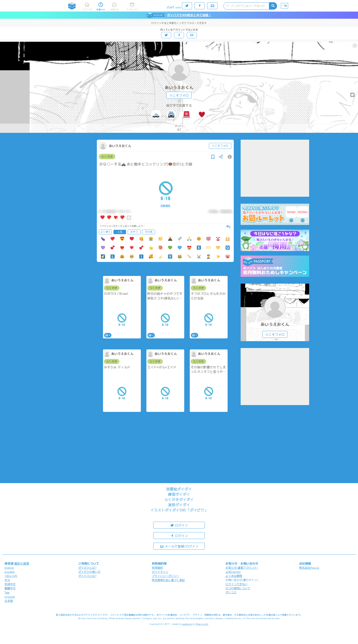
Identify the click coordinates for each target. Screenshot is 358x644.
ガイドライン (160, 572)
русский (10, 597)
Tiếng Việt (11, 576)
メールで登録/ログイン (179, 546)
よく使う (105, 232)
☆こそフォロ (179, 95)
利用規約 (157, 568)
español (10, 572)
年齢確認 (165, 206)
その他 (149, 232)
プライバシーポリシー (166, 576)
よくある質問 (234, 576)
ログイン (179, 525)
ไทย (7, 593)
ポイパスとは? (87, 576)
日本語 (9, 601)
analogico (187, 624)
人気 (120, 232)
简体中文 (10, 584)
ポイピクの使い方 (89, 572)
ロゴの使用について (238, 588)
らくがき (107, 157)
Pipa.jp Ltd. (202, 624)
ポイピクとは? (87, 568)
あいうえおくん (179, 88)
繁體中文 (10, 588)
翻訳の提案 (22, 563)
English (9, 568)
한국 (7, 580)
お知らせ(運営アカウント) (242, 568)
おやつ (134, 232)
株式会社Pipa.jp (309, 568)
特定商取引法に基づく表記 (168, 580)
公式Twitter (233, 572)
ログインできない (237, 584)
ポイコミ (231, 592)
